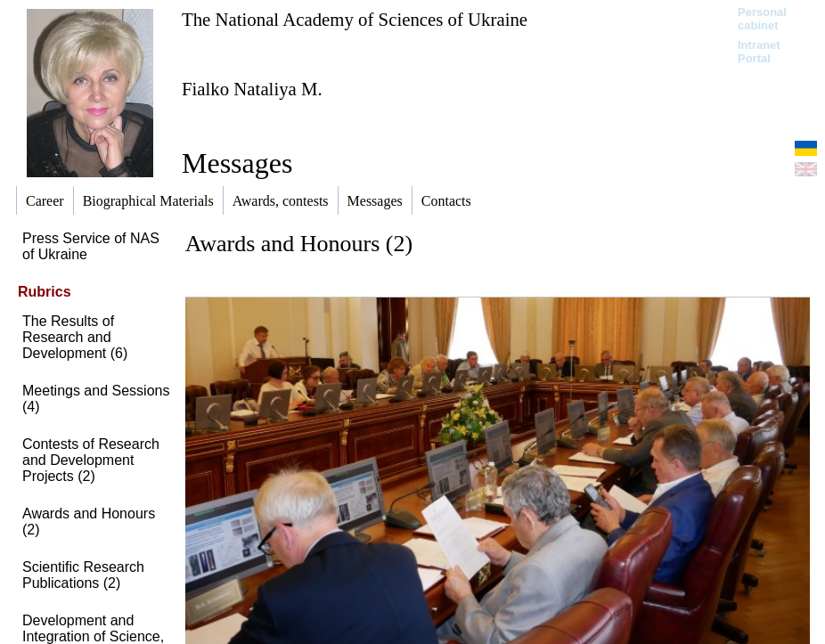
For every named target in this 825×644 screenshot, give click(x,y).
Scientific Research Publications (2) (83, 575)
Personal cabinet (762, 19)
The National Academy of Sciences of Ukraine (355, 19)
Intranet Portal (759, 52)
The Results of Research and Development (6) (75, 337)
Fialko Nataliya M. (252, 89)
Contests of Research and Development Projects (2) (91, 460)
